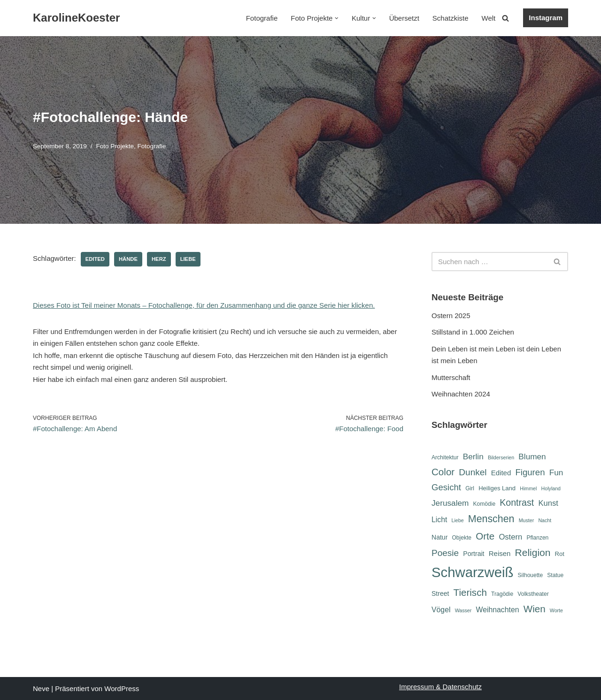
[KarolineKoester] (76, 18)
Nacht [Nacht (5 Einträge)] (545, 520)
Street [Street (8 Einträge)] (440, 593)
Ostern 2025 (451, 316)
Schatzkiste (451, 18)
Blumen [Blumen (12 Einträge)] (532, 457)
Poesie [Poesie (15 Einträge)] (445, 553)
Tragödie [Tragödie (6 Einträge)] (502, 594)
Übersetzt (404, 18)
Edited (95, 259)
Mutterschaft (451, 377)
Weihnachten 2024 (461, 394)
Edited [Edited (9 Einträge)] (501, 473)
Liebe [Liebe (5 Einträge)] (458, 520)
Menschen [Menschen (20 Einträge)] (491, 519)
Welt (489, 18)
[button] (337, 18)
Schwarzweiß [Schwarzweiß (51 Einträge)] (472, 572)
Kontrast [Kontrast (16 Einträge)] (517, 502)
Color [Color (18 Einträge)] (443, 472)
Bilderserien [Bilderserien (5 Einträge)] (501, 457)
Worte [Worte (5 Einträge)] (556, 610)
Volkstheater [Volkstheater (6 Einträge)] (533, 594)
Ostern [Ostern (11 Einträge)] (510, 537)
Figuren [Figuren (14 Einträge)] (530, 472)
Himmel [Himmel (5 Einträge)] (528, 488)
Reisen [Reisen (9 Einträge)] (500, 553)
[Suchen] (505, 18)
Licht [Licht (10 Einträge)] (439, 520)
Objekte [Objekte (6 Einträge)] (462, 538)
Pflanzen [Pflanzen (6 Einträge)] (537, 538)
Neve (41, 689)
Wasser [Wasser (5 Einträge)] (463, 610)
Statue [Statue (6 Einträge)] (555, 575)
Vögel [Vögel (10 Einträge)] (441, 610)
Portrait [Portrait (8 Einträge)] (474, 554)
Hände (128, 259)
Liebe (188, 259)
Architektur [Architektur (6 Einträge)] (445, 457)
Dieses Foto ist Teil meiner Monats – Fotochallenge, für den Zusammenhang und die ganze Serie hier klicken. (204, 305)
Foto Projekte (115, 146)
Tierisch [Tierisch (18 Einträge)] (470, 592)
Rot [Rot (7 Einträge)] (560, 554)
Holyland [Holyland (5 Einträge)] (551, 488)
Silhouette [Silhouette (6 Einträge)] (531, 575)
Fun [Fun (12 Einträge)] (556, 472)
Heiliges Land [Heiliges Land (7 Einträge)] (497, 488)
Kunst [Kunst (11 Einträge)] (548, 503)
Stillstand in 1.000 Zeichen (473, 332)
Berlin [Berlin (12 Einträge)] (473, 457)
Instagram (546, 18)
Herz (159, 259)
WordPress (122, 689)
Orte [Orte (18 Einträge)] (485, 536)
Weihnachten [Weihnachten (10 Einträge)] (498, 610)
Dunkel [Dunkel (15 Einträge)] (473, 472)
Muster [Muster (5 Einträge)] (527, 520)
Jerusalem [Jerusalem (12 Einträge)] (450, 503)
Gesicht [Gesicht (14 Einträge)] (446, 487)
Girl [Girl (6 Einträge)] (470, 488)
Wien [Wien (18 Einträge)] (535, 609)
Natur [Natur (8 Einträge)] (439, 537)
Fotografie (262, 18)
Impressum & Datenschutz (440, 687)
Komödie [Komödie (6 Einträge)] (485, 504)
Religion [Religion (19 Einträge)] (533, 552)
